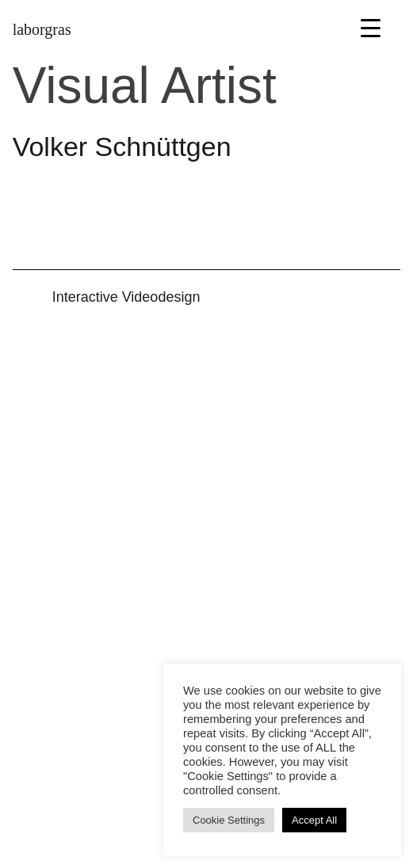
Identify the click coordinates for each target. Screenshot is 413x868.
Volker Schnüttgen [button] (122, 147)
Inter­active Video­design (126, 297)
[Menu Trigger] (371, 27)
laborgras (42, 29)
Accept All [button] (314, 820)
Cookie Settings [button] (229, 820)
